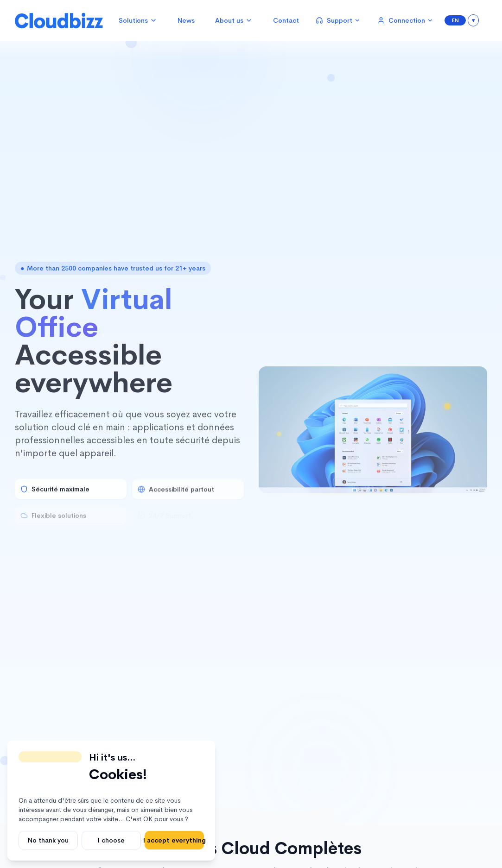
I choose (111, 840)
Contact (286, 20)
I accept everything (174, 840)
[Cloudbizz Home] (59, 20)
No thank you (48, 840)
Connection (405, 20)
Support (338, 20)
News (186, 20)
